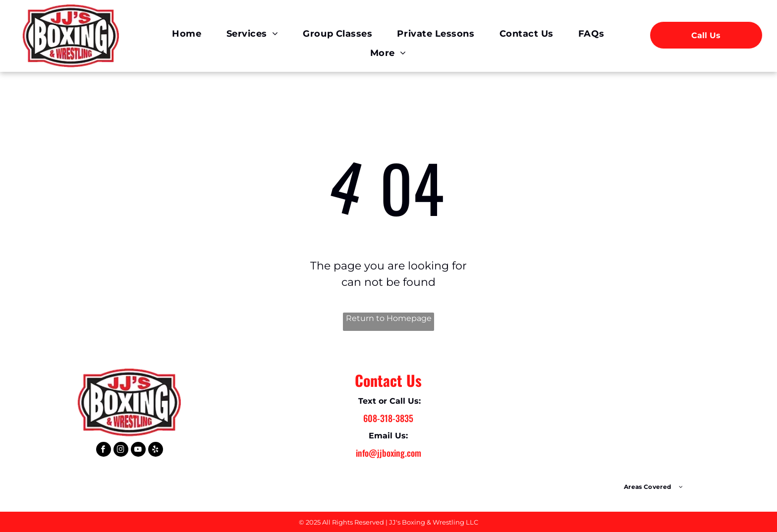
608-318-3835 (388, 418)
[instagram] (121, 451)
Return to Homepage (389, 318)
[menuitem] (187, 34)
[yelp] (156, 451)
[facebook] (104, 451)
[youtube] (138, 451)
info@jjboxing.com (388, 453)
